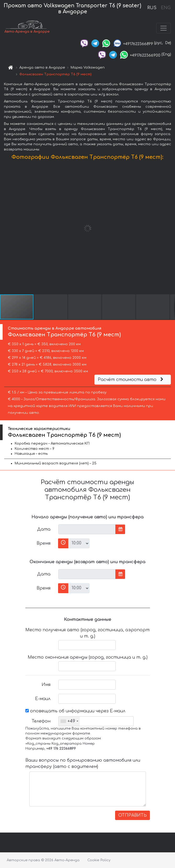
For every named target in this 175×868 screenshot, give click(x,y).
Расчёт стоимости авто (131, 380)
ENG (166, 8)
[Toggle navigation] (163, 28)
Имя (46, 685)
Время (44, 543)
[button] (170, 228)
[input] (87, 529)
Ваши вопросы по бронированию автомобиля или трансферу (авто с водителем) (83, 763)
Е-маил (43, 699)
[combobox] (69, 721)
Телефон (41, 721)
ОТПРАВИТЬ (132, 815)
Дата (44, 529)
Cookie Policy (99, 860)
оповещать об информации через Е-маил (75, 711)
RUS (152, 8)
